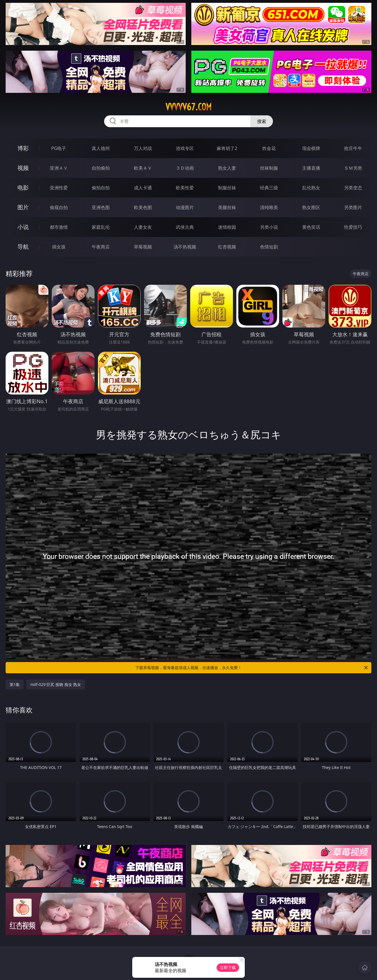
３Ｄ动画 (185, 168)
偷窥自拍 (59, 207)
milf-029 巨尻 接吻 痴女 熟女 (56, 684)
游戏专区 (185, 148)
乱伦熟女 (311, 188)
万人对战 (143, 148)
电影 (23, 188)
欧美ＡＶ (143, 168)
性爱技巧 (353, 227)
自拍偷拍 (101, 168)
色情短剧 (269, 247)
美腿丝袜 (227, 207)
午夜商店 (101, 247)
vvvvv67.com (188, 107)
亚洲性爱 (59, 188)
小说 (23, 227)
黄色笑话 (311, 227)
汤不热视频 (185, 247)
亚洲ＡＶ (59, 168)
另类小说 (269, 227)
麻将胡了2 (227, 148)
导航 (23, 247)
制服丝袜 (227, 188)
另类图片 (353, 207)
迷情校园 (227, 227)
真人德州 (101, 148)
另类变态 (353, 188)
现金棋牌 (311, 148)
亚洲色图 (101, 207)
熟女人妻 (227, 168)
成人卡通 (143, 188)
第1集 (15, 684)
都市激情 (59, 227)
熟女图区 (311, 207)
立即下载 (228, 967)
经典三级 (269, 188)
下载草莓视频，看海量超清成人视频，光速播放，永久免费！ (252, 668)
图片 (23, 207)
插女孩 (59, 247)
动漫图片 (185, 207)
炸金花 (269, 148)
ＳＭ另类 (353, 168)
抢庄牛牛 (353, 148)
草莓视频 (143, 247)
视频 (23, 168)
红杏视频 (227, 247)
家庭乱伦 (101, 227)
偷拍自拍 (101, 188)
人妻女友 (143, 227)
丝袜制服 (269, 168)
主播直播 (311, 168)
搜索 (262, 121)
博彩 (23, 148)
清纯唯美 (269, 207)
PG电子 (59, 148)
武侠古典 (185, 227)
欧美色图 (143, 207)
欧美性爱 (185, 188)
